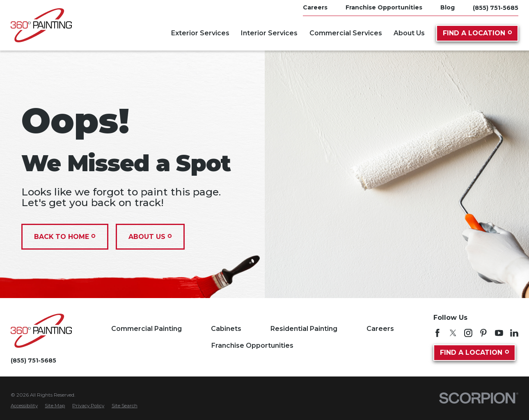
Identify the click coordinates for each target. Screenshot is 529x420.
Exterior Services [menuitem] (200, 33)
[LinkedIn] (514, 333)
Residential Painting (304, 329)
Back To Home (65, 237)
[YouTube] (499, 333)
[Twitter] (453, 333)
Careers (315, 7)
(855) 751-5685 (496, 8)
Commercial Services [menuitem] (346, 33)
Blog (448, 7)
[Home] (41, 25)
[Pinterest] (483, 333)
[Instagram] (468, 333)
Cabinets (226, 329)
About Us (150, 237)
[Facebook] (437, 333)
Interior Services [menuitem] (269, 33)
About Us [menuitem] (409, 33)
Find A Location (477, 33)
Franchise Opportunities (384, 7)
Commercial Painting (147, 329)
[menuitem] (24, 406)
